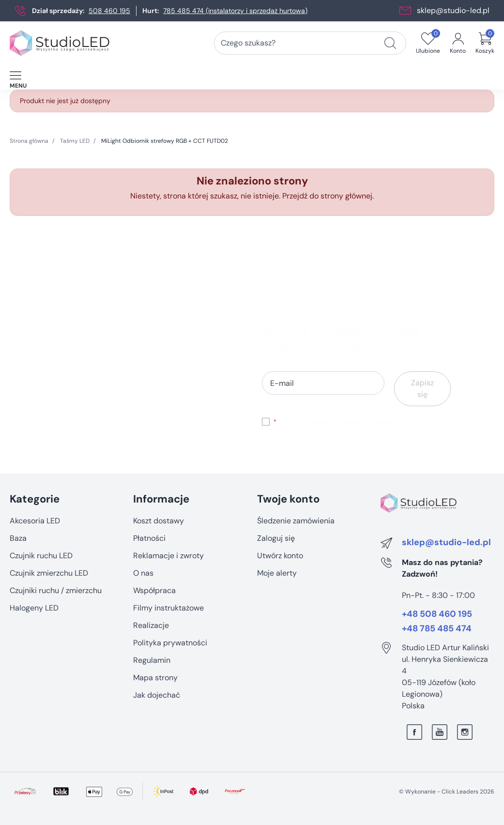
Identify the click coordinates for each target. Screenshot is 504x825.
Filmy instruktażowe (168, 608)
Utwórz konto (280, 556)
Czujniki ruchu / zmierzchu (56, 590)
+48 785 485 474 (437, 629)
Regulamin (152, 660)
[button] (485, 43)
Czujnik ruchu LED (41, 556)
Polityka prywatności (170, 643)
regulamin (321, 422)
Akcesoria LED (35, 521)
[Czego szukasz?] (390, 43)
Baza (18, 538)
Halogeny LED (34, 608)
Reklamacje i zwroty (168, 556)
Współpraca (154, 590)
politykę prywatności (369, 422)
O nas (143, 573)
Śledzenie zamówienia (296, 521)
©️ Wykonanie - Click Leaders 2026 (447, 792)
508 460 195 (109, 11)
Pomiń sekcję (33, 479)
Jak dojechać (157, 695)
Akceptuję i (353, 422)
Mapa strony (155, 678)
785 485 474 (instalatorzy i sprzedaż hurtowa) (235, 11)
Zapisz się (422, 389)
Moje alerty (277, 573)
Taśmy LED (75, 141)
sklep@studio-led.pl (453, 10)
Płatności (149, 538)
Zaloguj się (276, 538)
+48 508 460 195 (437, 614)
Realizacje (151, 625)
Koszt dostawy (159, 521)
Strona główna (29, 141)
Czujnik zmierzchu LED (49, 573)
